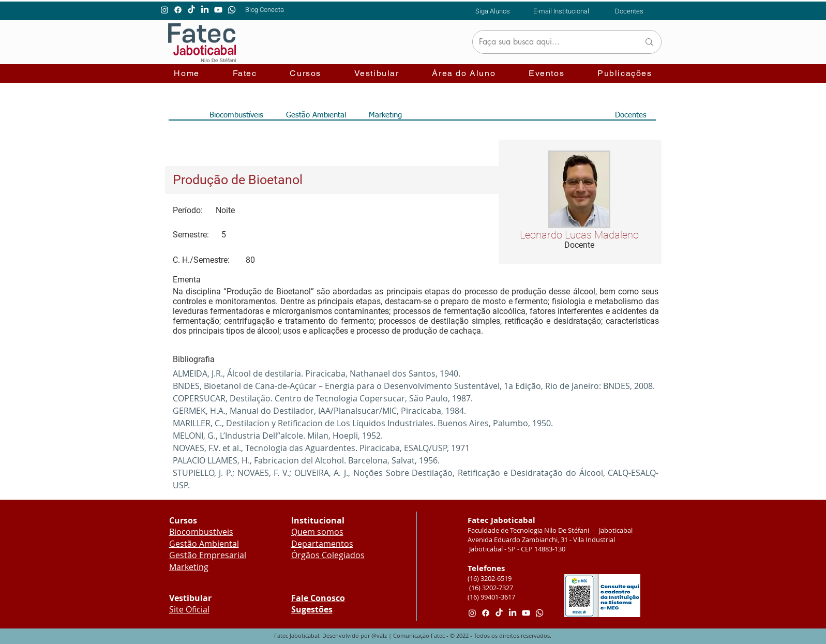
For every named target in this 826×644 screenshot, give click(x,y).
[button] (245, 74)
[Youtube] (218, 10)
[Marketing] (386, 115)
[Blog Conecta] (265, 10)
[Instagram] (164, 10)
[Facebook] (178, 10)
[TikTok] (191, 10)
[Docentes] (629, 11)
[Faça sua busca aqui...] (552, 42)
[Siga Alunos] (493, 11)
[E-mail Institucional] (561, 11)
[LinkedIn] (205, 10)
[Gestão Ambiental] (316, 115)
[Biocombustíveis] (237, 115)
